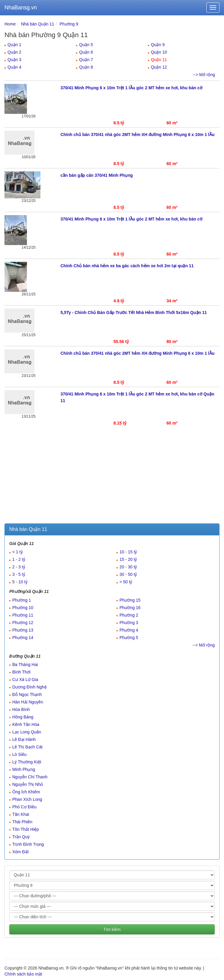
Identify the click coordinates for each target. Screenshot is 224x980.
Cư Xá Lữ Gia (25, 679)
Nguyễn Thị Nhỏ (28, 784)
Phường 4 (129, 630)
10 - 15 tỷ (128, 552)
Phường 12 (23, 623)
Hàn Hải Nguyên (28, 702)
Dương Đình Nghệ (29, 687)
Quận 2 (14, 52)
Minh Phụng (24, 769)
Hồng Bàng (23, 717)
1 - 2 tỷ (19, 559)
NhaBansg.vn (21, 7)
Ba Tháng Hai (25, 665)
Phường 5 (129, 638)
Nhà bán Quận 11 (38, 24)
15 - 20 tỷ (128, 559)
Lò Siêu (19, 754)
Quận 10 (159, 52)
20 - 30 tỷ (128, 567)
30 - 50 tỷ (128, 574)
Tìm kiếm (112, 929)
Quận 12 (159, 67)
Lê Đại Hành (24, 739)
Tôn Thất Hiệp (26, 829)
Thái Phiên (22, 822)
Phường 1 (22, 600)
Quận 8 (86, 67)
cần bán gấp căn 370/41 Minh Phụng (97, 175)
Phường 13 (23, 630)
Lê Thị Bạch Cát (27, 747)
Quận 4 (14, 67)
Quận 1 (14, 45)
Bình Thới (21, 672)
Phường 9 (69, 24)
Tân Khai (21, 814)
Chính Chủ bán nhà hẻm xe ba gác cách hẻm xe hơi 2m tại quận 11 (127, 266)
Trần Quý (21, 837)
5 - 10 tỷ (20, 582)
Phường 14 (23, 638)
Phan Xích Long (27, 799)
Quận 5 (86, 45)
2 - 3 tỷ (19, 567)
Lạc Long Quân (27, 732)
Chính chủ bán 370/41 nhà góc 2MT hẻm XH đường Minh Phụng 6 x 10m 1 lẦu (137, 135)
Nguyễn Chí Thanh (30, 777)
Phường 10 (23, 608)
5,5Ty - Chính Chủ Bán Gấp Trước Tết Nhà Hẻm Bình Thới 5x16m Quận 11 (134, 312)
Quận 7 (86, 60)
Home (10, 24)
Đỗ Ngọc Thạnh (27, 694)
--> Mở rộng (204, 75)
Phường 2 (129, 615)
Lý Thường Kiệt (27, 762)
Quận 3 (14, 60)
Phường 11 (23, 615)
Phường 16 (130, 608)
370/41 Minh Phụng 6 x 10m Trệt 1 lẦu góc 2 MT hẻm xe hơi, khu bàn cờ (131, 88)
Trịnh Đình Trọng (28, 844)
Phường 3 (129, 623)
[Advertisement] (112, 478)
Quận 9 (158, 45)
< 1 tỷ (18, 552)
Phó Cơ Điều (24, 807)
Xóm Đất (21, 852)
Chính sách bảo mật (23, 974)
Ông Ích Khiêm (26, 792)
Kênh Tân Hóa (26, 724)
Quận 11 (159, 60)
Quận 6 (86, 52)
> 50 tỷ (126, 582)
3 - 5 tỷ (19, 574)
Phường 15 (130, 600)
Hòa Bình (21, 709)
